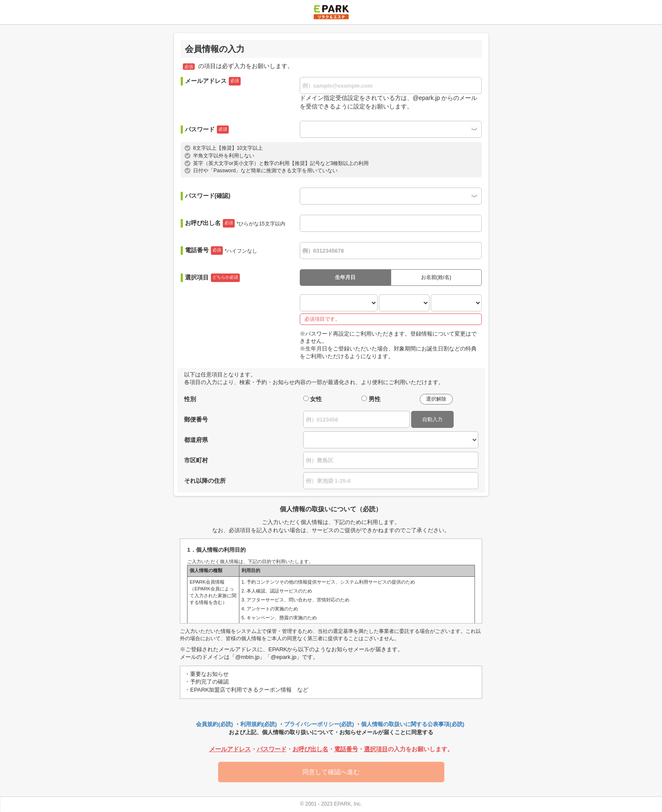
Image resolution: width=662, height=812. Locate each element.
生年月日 (345, 277)
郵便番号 (196, 419)
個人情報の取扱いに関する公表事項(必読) (413, 724)
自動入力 (432, 419)
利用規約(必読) (259, 724)
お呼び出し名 (235, 223)
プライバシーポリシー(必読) (319, 724)
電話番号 (221, 251)
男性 (375, 399)
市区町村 (196, 460)
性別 (190, 399)
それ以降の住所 (205, 481)
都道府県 (196, 440)
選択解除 (436, 399)
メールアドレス (213, 81)
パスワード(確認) (208, 196)
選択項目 (212, 278)
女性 (316, 399)
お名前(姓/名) (436, 277)
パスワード (207, 130)
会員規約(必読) (215, 724)
